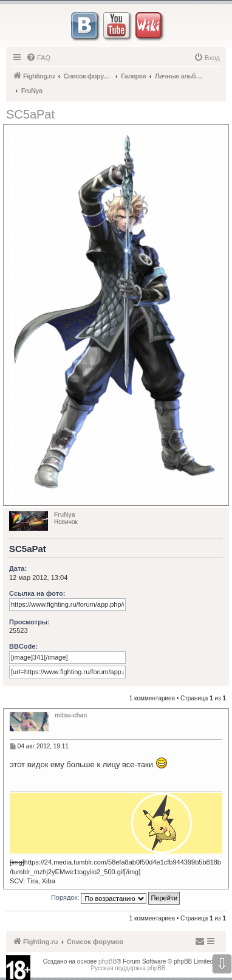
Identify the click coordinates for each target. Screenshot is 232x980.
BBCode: (23, 646)
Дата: (18, 568)
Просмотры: (29, 622)
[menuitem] (38, 58)
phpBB (107, 961)
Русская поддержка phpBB (128, 968)
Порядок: (115, 898)
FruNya (64, 515)
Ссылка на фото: (37, 593)
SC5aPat (30, 114)
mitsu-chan (71, 715)
